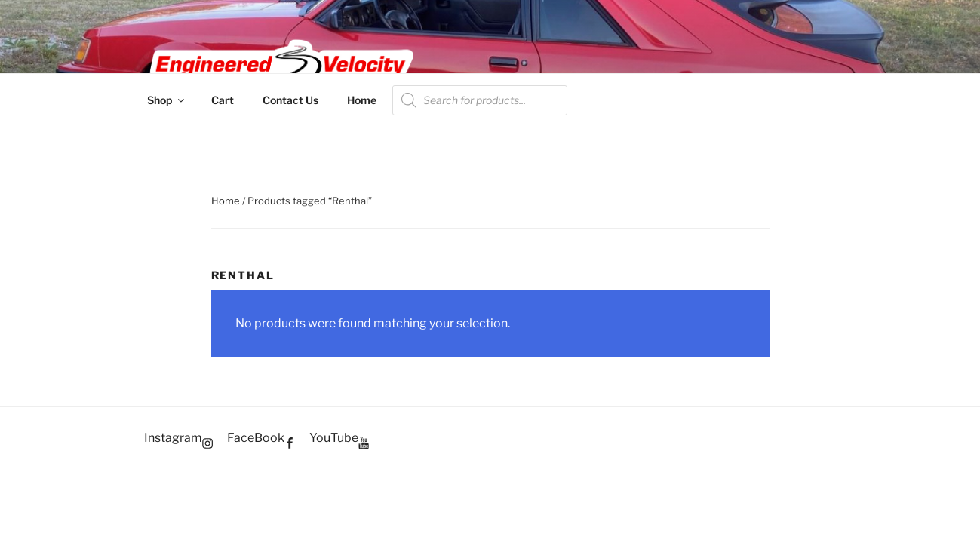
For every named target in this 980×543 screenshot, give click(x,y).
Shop (167, 100)
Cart (223, 100)
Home (362, 100)
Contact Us (290, 100)
